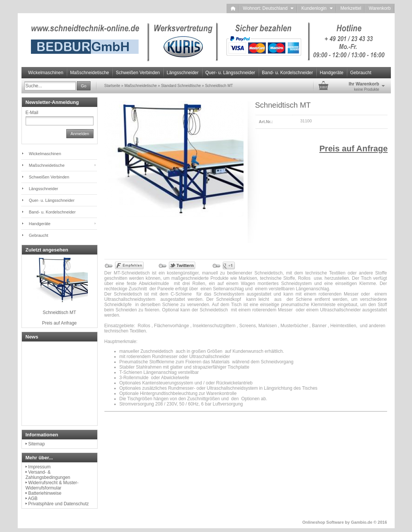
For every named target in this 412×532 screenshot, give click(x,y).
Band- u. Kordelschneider (287, 73)
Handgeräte (332, 73)
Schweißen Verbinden (138, 73)
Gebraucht (361, 73)
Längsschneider (183, 73)
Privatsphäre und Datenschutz (59, 504)
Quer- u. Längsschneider (230, 73)
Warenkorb (380, 8)
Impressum (39, 467)
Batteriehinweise (45, 493)
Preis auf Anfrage (353, 149)
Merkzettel (351, 8)
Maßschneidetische (90, 73)
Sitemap (37, 444)
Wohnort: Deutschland (268, 8)
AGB (33, 498)
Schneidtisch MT (59, 312)
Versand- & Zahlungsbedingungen (48, 475)
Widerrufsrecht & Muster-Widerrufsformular (52, 485)
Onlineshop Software (323, 522)
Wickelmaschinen (46, 73)
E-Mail (32, 113)
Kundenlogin (317, 8)
